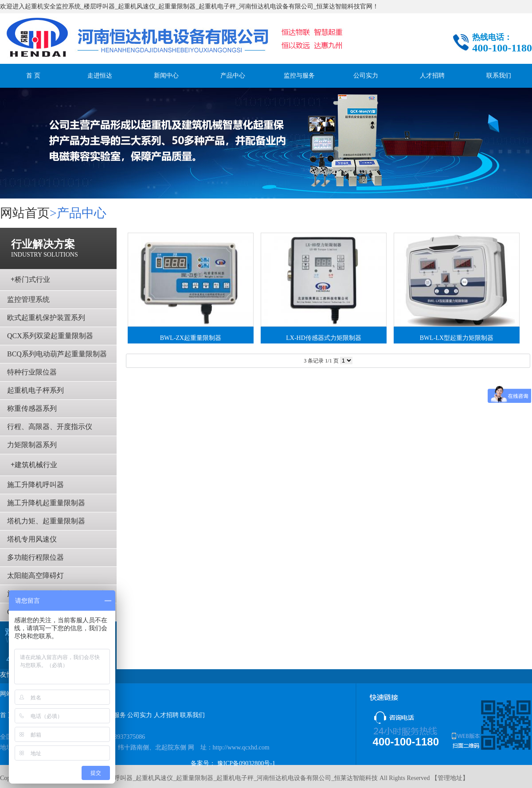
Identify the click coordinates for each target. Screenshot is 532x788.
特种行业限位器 (32, 372)
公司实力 (366, 76)
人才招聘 (432, 76)
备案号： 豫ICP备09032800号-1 (233, 763)
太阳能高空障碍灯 (35, 575)
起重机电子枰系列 (35, 390)
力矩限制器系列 (32, 445)
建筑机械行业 (34, 465)
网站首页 (25, 213)
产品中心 (233, 76)
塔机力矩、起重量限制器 (46, 521)
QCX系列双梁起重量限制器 (50, 336)
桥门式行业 (30, 279)
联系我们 (499, 76)
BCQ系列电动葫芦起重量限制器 (57, 354)
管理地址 (450, 778)
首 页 (33, 76)
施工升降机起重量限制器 (46, 503)
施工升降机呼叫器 (35, 485)
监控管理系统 (28, 299)
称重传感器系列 (32, 408)
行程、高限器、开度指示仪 (50, 427)
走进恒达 (100, 76)
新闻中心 (166, 76)
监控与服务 (299, 76)
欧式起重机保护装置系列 (46, 318)
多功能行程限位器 (35, 557)
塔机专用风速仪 (32, 539)
